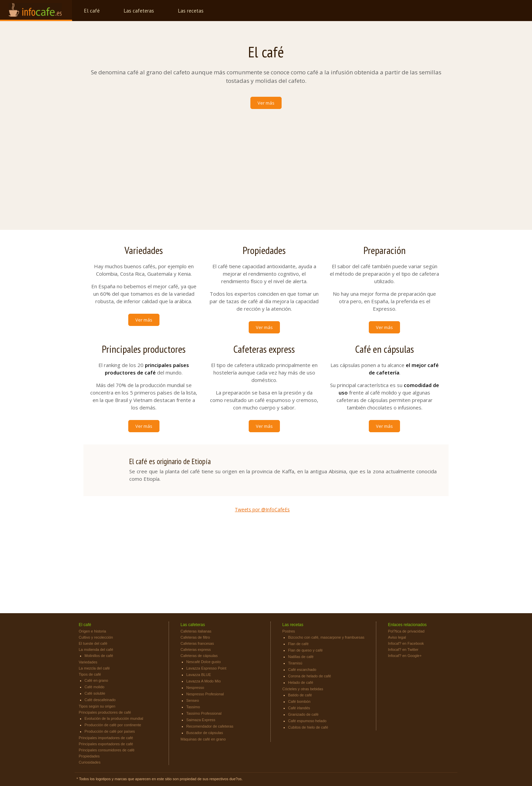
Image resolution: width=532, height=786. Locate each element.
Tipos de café (90, 674)
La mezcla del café (94, 668)
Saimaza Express (201, 720)
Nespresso (195, 688)
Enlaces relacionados (407, 625)
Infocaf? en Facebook (406, 643)
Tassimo (193, 707)
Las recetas (191, 11)
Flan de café (298, 644)
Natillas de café (301, 657)
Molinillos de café (99, 656)
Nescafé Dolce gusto (204, 662)
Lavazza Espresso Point (206, 668)
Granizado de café (303, 714)
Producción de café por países (110, 731)
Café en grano (96, 680)
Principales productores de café (105, 712)
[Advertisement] (266, 164)
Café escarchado (302, 670)
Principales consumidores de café (107, 750)
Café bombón (299, 701)
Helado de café (301, 682)
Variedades (88, 662)
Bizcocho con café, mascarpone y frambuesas (326, 637)
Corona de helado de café (310, 676)
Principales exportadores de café (106, 744)
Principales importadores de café (106, 738)
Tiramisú (295, 663)
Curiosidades (90, 762)
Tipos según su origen (97, 706)
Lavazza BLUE (199, 675)
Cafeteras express (196, 650)
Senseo (193, 700)
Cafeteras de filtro (195, 637)
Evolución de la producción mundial (114, 718)
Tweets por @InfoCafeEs (262, 509)
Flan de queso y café (305, 650)
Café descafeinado (100, 700)
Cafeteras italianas (196, 631)
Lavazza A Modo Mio (204, 681)
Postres (289, 631)
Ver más (266, 103)
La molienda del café (96, 650)
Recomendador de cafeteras (210, 726)
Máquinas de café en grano (203, 739)
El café (92, 11)
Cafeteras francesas (197, 643)
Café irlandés (299, 708)
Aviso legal (397, 637)
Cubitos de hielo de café (308, 727)
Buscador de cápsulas (205, 733)
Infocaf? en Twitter (403, 650)
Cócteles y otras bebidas (303, 689)
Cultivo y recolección (96, 637)
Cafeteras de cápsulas (199, 656)
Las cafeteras (139, 11)
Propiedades (89, 756)
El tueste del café (93, 643)
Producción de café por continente (113, 725)
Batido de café (300, 695)
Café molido (94, 687)
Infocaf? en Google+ (405, 656)
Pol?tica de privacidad (406, 631)
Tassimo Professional (204, 713)
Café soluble (95, 693)
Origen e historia (92, 631)
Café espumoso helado (307, 721)
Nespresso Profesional (205, 694)
